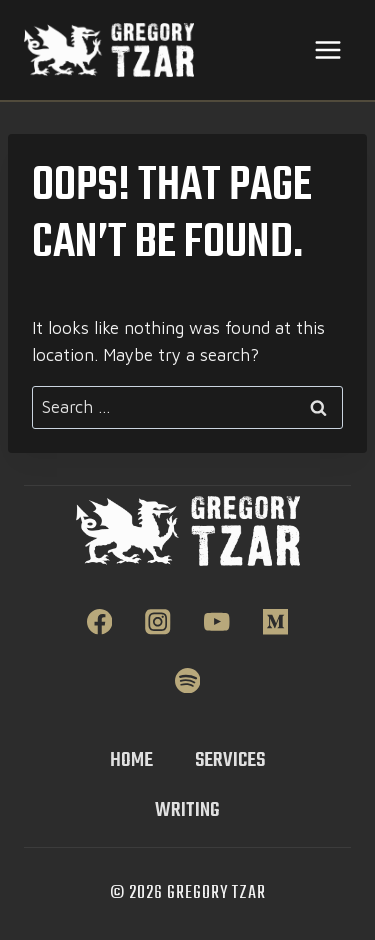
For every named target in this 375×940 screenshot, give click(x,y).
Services (230, 760)
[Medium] (275, 621)
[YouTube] (216, 621)
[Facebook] (99, 621)
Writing (187, 810)
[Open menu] (327, 49)
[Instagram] (158, 621)
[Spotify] (187, 680)
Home (131, 760)
